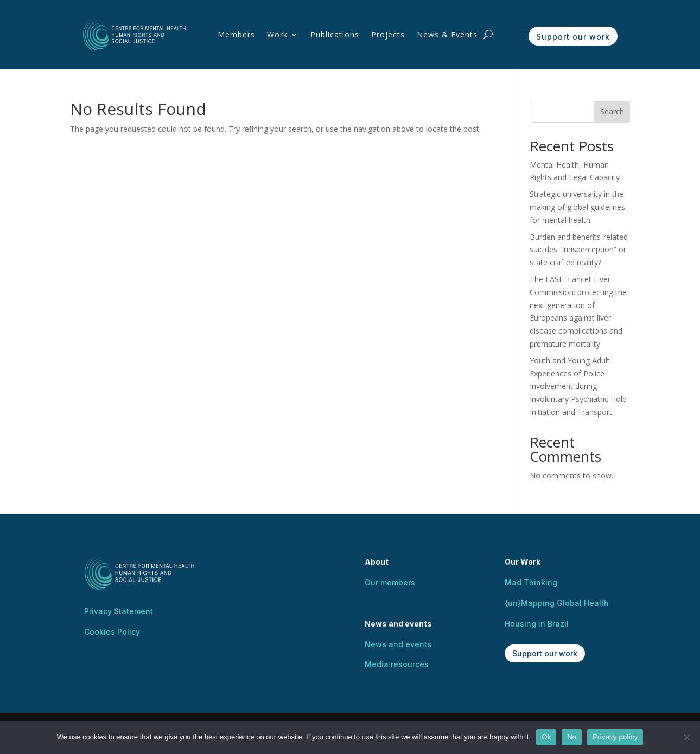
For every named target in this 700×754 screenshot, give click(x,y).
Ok (546, 737)
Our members (390, 582)
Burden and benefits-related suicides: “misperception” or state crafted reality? (579, 250)
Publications (335, 34)
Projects (388, 34)
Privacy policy (615, 737)
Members (236, 34)
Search (612, 111)
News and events (398, 644)
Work (277, 34)
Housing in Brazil (537, 624)
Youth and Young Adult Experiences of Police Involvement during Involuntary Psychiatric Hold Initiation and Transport (578, 386)
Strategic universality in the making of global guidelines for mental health (577, 207)
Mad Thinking (531, 582)
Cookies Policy (112, 632)
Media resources (397, 664)
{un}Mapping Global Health (557, 603)
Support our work (573, 37)
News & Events (447, 34)
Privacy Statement (119, 611)
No (572, 737)
